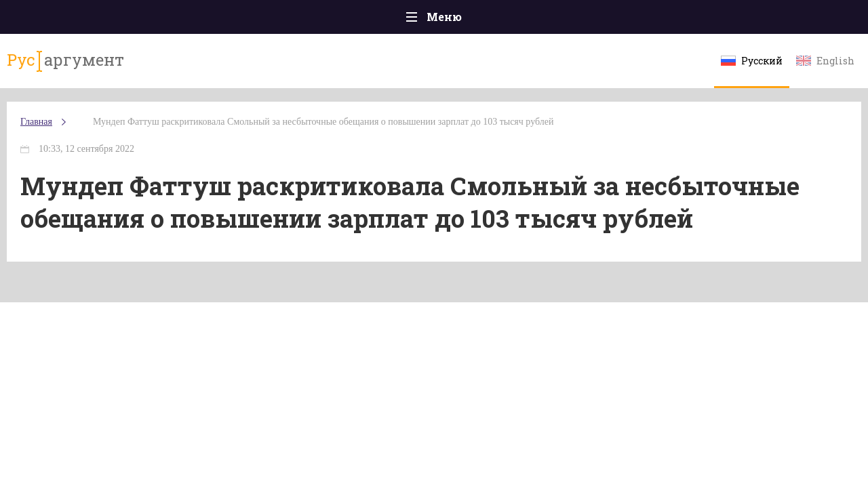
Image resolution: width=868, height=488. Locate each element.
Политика (237, 20)
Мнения (807, 20)
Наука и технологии (549, 27)
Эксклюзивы (726, 20)
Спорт (464, 20)
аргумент (86, 67)
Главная (61, 20)
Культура (643, 20)
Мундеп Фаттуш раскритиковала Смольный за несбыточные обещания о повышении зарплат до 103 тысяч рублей (278, 149)
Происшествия (147, 20)
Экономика (394, 20)
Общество (314, 20)
